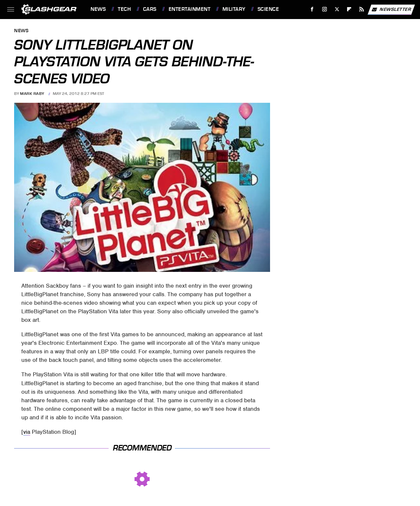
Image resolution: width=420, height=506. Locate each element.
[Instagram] (325, 9)
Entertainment (190, 9)
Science (268, 9)
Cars (150, 9)
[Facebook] (312, 9)
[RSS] (362, 9)
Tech (124, 9)
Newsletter (391, 10)
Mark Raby (32, 94)
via (27, 432)
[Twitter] (337, 9)
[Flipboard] (349, 9)
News (98, 9)
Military (234, 9)
